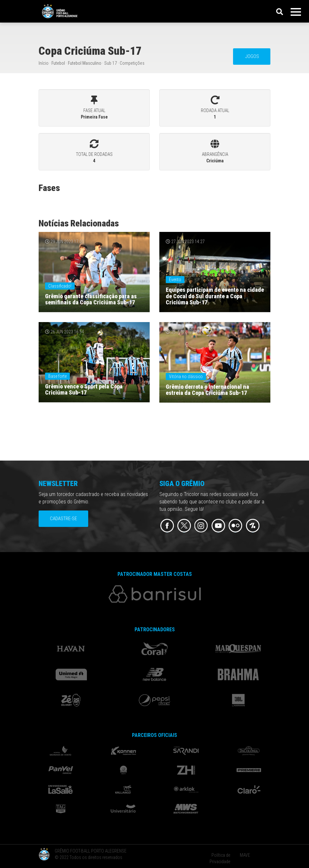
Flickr (235, 526)
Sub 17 (111, 63)
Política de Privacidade (220, 858)
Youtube (218, 526)
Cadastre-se (63, 519)
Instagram (201, 526)
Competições (132, 63)
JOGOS (252, 56)
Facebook (167, 526)
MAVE (245, 855)
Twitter (184, 526)
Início (44, 63)
